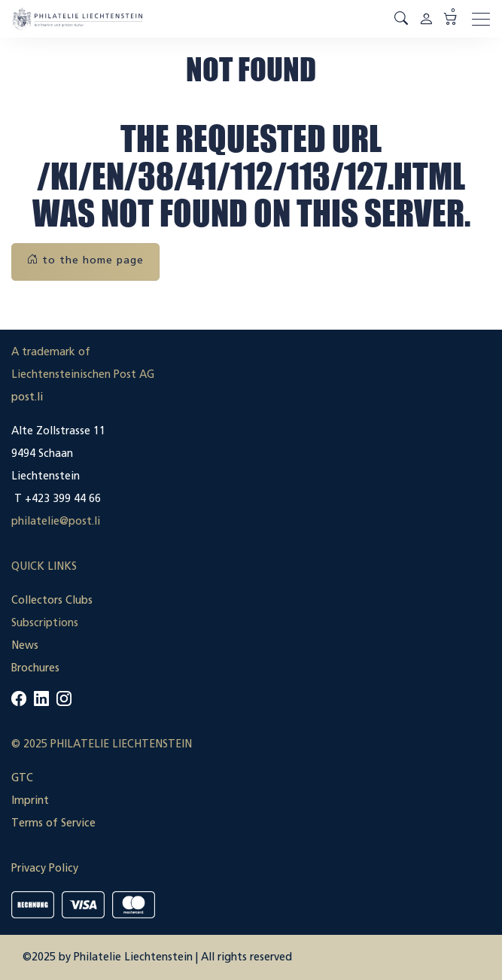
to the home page (85, 260)
